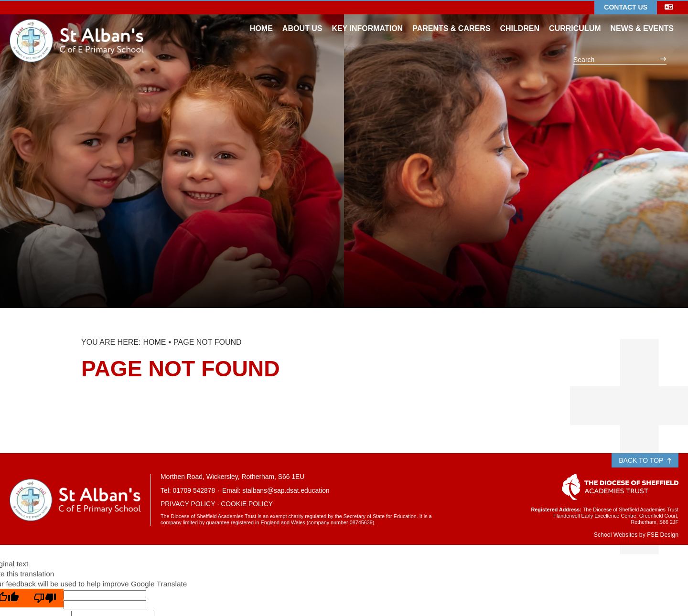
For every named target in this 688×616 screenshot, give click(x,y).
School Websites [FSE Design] (616, 535)
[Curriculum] (575, 19)
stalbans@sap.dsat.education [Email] (286, 490)
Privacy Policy (188, 504)
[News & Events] (642, 19)
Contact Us (626, 7)
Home (154, 342)
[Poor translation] (45, 598)
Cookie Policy (247, 504)
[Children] (520, 19)
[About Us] (302, 19)
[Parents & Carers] (451, 19)
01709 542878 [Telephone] (194, 490)
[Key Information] (367, 19)
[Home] (77, 26)
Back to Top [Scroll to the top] (645, 460)
